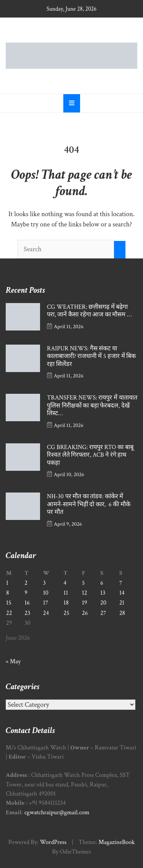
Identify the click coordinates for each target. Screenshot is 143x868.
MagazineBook (116, 842)
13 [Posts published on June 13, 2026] (103, 593)
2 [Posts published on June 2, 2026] (26, 583)
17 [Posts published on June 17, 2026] (46, 603)
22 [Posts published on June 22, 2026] (9, 613)
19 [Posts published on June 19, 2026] (85, 603)
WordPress (53, 842)
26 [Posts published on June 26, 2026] (85, 613)
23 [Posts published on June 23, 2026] (27, 613)
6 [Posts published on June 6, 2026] (102, 583)
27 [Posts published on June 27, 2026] (103, 613)
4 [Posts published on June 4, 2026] (65, 583)
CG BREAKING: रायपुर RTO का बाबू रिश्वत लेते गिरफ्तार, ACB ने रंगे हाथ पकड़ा (90, 455)
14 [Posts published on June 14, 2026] (122, 593)
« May (13, 662)
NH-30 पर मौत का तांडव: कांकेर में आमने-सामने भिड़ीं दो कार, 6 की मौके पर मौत (89, 504)
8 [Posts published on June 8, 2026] (8, 593)
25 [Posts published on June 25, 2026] (67, 613)
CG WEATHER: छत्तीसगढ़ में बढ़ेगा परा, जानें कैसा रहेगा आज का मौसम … (89, 311)
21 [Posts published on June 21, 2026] (122, 603)
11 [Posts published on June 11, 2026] (66, 593)
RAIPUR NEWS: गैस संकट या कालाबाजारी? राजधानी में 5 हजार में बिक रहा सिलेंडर (91, 356)
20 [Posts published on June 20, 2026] (103, 603)
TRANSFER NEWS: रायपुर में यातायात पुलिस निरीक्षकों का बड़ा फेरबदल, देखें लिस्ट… (92, 406)
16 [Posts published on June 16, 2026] (27, 603)
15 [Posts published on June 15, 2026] (9, 603)
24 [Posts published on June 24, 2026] (46, 613)
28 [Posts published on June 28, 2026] (122, 613)
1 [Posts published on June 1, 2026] (7, 583)
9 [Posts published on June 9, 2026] (26, 593)
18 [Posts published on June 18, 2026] (66, 603)
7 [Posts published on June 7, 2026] (121, 583)
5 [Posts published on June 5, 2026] (84, 583)
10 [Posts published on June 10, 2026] (46, 593)
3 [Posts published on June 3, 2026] (44, 583)
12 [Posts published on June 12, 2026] (85, 593)
